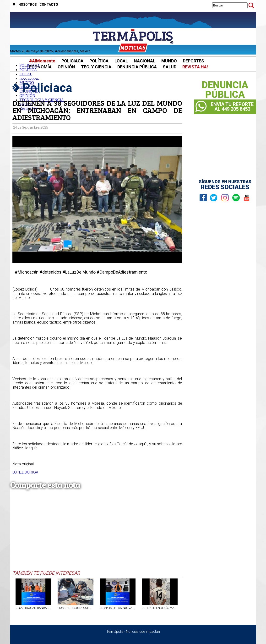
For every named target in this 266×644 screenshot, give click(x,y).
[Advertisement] (97, 534)
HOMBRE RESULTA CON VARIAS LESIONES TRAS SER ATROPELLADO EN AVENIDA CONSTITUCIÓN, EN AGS (76, 608)
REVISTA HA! (195, 67)
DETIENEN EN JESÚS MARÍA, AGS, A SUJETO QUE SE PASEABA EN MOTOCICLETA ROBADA (160, 608)
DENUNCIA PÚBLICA (137, 67)
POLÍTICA (99, 61)
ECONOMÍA (40, 67)
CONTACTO (49, 5)
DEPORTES (193, 61)
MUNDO (169, 61)
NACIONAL (145, 61)
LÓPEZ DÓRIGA (25, 472)
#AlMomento (42, 61)
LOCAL (121, 61)
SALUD (170, 67)
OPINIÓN (66, 67)
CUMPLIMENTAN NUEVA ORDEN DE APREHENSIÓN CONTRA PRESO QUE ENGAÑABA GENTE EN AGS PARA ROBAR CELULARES (118, 608)
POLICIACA (72, 61)
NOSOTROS (28, 5)
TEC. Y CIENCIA (96, 67)
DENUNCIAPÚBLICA (225, 90)
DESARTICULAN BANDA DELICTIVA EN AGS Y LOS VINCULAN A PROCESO (33, 608)
